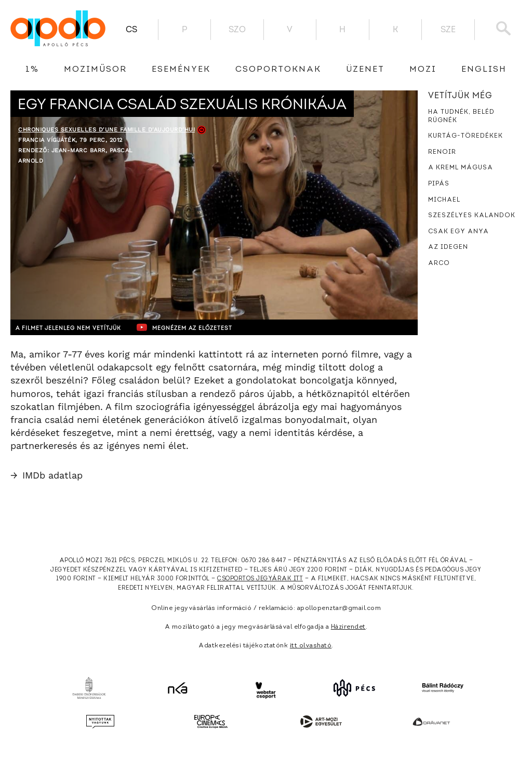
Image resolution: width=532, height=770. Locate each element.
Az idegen (448, 247)
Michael (444, 200)
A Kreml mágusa (461, 168)
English (484, 70)
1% (32, 70)
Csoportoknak (278, 70)
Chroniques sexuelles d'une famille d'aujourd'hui (107, 130)
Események (181, 70)
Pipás (439, 184)
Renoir (442, 152)
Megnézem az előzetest (212, 327)
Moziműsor (95, 70)
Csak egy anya (458, 232)
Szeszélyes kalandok (472, 216)
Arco (439, 263)
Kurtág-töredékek (465, 136)
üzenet (365, 70)
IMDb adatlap (46, 475)
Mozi (423, 70)
